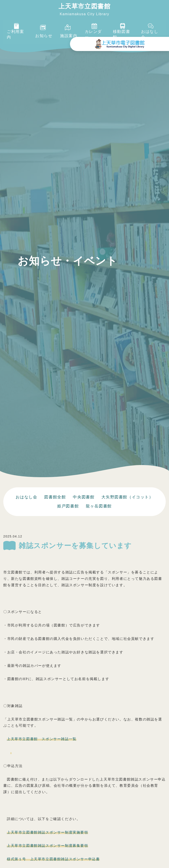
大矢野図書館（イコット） (127, 497)
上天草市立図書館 (85, 6)
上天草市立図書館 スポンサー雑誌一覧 (42, 739)
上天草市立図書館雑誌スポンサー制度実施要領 (48, 832)
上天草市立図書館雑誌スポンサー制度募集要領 (48, 846)
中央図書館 (84, 497)
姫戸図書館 (68, 506)
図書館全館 (55, 497)
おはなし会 (26, 497)
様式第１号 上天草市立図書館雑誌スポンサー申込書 (53, 859)
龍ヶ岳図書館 (99, 506)
